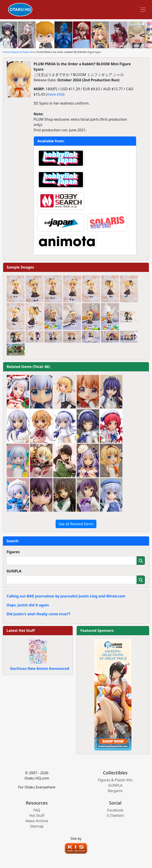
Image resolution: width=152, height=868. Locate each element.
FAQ (37, 810)
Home (6, 52)
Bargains (115, 791)
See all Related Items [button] (76, 524)
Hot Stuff (37, 815)
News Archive (37, 821)
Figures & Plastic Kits (23, 52)
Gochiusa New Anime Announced (40, 668)
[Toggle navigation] (143, 10)
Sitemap (37, 826)
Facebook (115, 810)
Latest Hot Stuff (21, 631)
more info (55, 94)
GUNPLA (14, 571)
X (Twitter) (115, 815)
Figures (13, 552)
